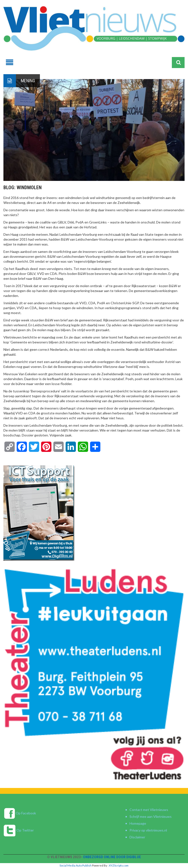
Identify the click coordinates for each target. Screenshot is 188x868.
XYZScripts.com (119, 865)
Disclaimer (137, 837)
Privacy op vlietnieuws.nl (148, 830)
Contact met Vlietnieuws (149, 810)
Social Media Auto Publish (76, 865)
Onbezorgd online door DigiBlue (112, 857)
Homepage (138, 823)
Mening (28, 81)
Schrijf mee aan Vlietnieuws (151, 816)
